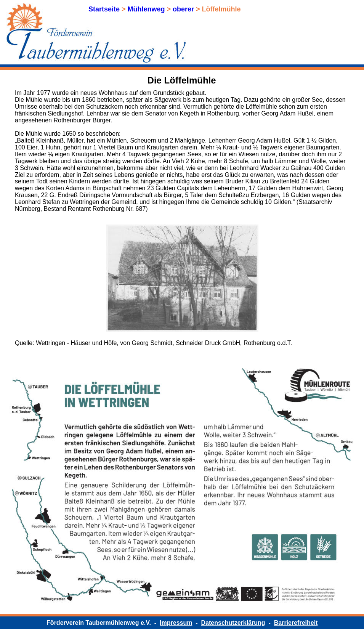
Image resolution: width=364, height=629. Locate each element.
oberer (183, 9)
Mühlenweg (146, 9)
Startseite (104, 9)
